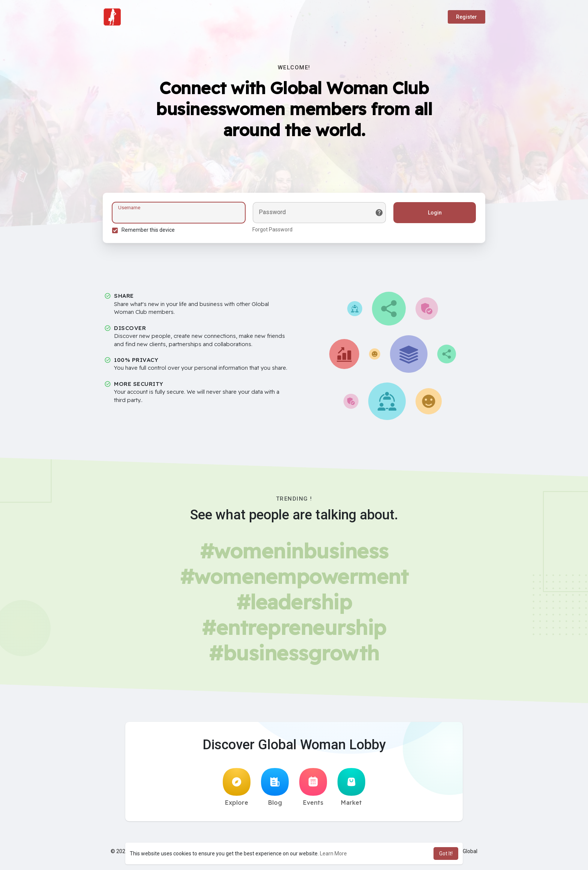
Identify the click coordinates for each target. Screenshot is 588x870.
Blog (275, 787)
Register (466, 17)
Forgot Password (272, 229)
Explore (237, 787)
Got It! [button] (446, 853)
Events (313, 787)
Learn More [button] (333, 853)
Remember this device (148, 230)
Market (351, 787)
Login (435, 213)
